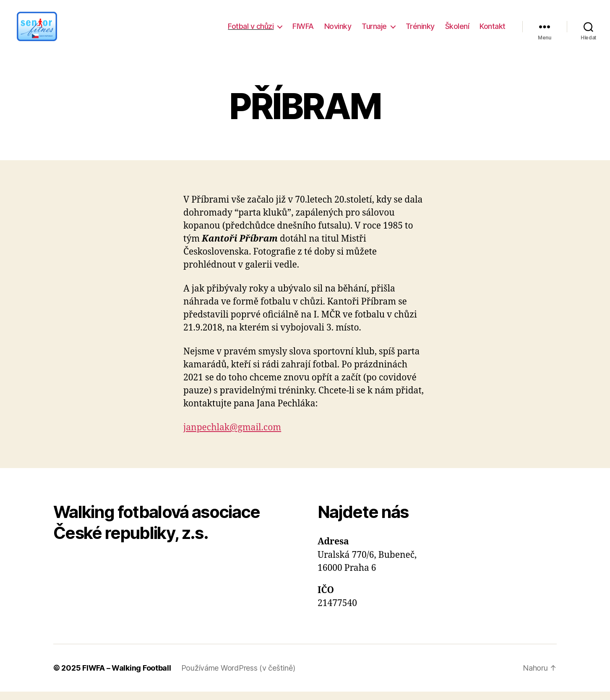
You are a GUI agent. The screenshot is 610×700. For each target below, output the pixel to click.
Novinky (338, 30)
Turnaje (374, 30)
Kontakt (493, 30)
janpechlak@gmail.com (232, 436)
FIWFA (303, 30)
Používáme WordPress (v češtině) (238, 676)
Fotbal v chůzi (251, 30)
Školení (457, 30)
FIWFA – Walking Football (127, 676)
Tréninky (420, 30)
